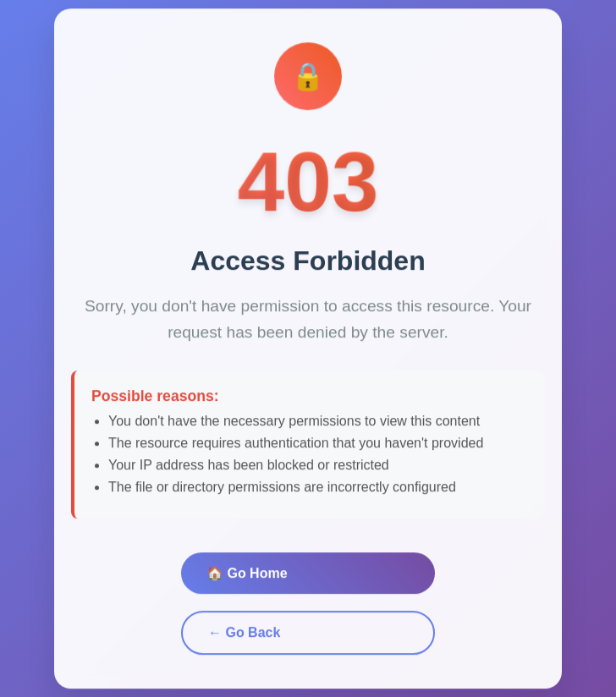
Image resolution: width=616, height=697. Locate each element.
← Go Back (244, 634)
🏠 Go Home (247, 575)
